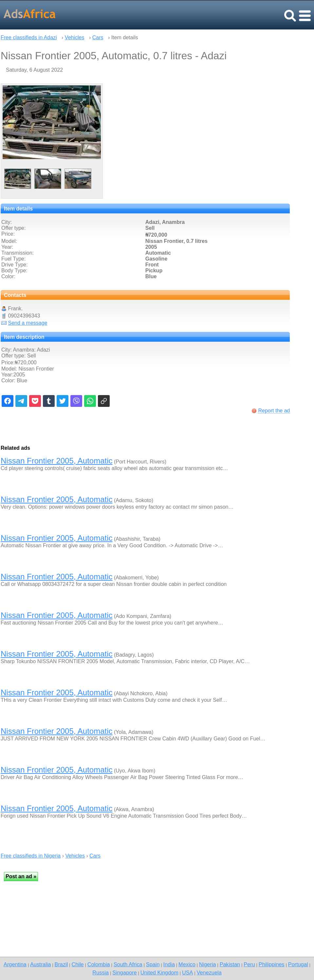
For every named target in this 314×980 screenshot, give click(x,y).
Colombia (99, 964)
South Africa (128, 964)
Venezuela (209, 972)
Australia (40, 964)
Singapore (124, 972)
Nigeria (208, 964)
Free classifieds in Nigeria (31, 856)
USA (188, 972)
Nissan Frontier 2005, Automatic (57, 461)
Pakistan (230, 964)
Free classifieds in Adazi (29, 37)
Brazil (61, 964)
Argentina (15, 964)
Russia (101, 972)
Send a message (28, 323)
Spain (153, 964)
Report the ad (274, 411)
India (169, 964)
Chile (77, 964)
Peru (249, 964)
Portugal (298, 964)
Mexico (187, 964)
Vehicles (75, 37)
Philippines (272, 964)
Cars (98, 37)
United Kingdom (159, 972)
